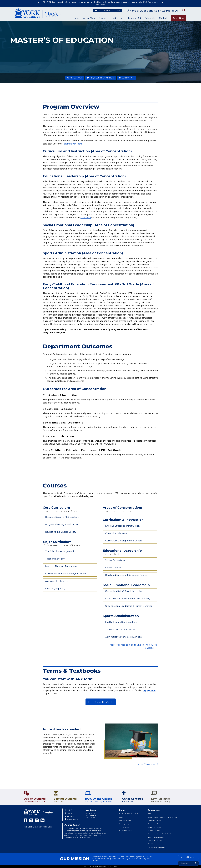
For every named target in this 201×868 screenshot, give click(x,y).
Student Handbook (155, 840)
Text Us (68, 813)
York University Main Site (107, 11)
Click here (86, 218)
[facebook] (26, 820)
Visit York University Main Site (38, 827)
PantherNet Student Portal (129, 814)
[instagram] (31, 820)
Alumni (122, 817)
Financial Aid (135, 18)
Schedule (150, 18)
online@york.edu (73, 144)
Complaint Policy (154, 820)
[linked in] (42, 820)
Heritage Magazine (126, 824)
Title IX (150, 844)
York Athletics (124, 827)
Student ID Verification (156, 837)
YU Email (151, 814)
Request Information (100, 78)
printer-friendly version (148, 764)
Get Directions (71, 819)
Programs (104, 18)
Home (76, 18)
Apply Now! (179, 18)
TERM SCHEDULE (101, 702)
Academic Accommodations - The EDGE (163, 817)
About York (89, 18)
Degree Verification (155, 827)
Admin (116, 866)
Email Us (69, 816)
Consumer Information (156, 824)
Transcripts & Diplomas (156, 847)
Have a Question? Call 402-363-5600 (152, 11)
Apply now (149, 690)
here (156, 2)
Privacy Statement (155, 830)
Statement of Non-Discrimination (160, 834)
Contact (163, 18)
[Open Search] (184, 10)
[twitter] (37, 820)
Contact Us (126, 78)
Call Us (68, 810)
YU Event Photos (125, 830)
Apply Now (75, 78)
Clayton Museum (126, 820)
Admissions (119, 18)
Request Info (188, 863)
